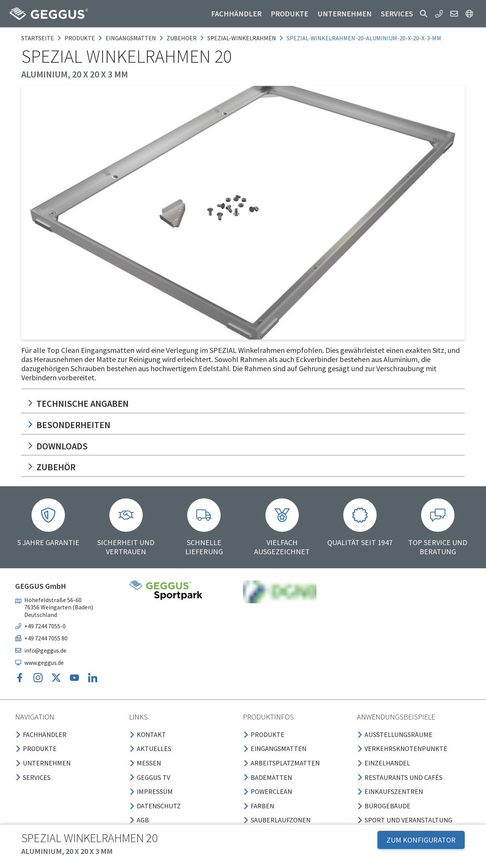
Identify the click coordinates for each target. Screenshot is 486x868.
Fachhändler (236, 13)
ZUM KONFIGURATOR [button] (421, 840)
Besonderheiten (69, 425)
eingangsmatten (131, 38)
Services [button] (397, 13)
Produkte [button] (290, 13)
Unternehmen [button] (345, 13)
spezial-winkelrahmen (242, 38)
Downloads (58, 446)
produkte (80, 38)
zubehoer (182, 38)
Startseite (38, 38)
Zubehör (51, 467)
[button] (424, 14)
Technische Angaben (78, 404)
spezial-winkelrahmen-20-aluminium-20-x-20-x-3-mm (364, 38)
